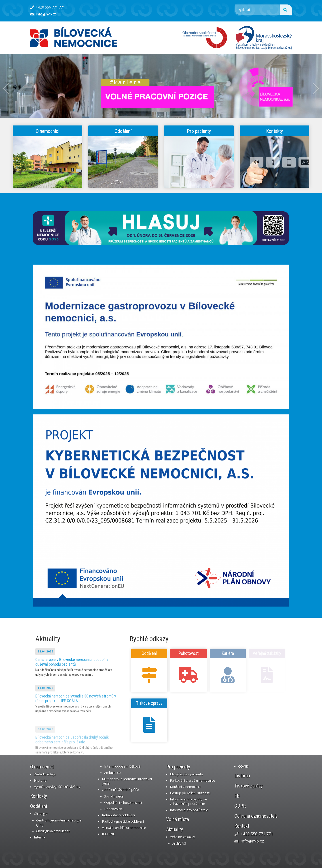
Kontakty (274, 131)
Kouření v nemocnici (185, 787)
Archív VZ (179, 843)
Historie (40, 780)
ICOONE (108, 834)
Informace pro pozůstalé (189, 810)
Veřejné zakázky (182, 837)
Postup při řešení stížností (190, 793)
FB (237, 796)
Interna (40, 837)
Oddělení (123, 131)
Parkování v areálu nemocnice (193, 780)
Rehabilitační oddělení (118, 815)
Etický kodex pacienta (186, 774)
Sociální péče (114, 796)
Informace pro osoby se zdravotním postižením (189, 801)
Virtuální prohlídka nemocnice (124, 828)
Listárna (242, 776)
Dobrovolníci (114, 809)
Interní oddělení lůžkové (122, 766)
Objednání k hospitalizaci (123, 802)
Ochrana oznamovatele (256, 816)
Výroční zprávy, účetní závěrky (57, 787)
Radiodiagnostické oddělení (123, 821)
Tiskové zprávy (149, 703)
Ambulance (112, 772)
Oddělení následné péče (120, 789)
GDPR (240, 806)
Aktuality (48, 639)
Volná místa (178, 819)
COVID (243, 766)
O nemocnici (48, 131)
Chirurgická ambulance (53, 831)
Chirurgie (41, 813)
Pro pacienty (199, 131)
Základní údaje (45, 774)
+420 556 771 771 (48, 7)
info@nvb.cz (43, 14)
